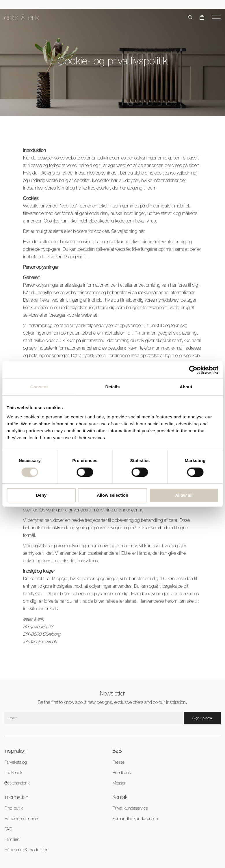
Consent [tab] (39, 387)
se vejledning (184, 173)
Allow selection (112, 495)
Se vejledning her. (129, 231)
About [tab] (186, 387)
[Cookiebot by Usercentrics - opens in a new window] (193, 370)
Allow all (184, 495)
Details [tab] (113, 387)
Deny (41, 495)
